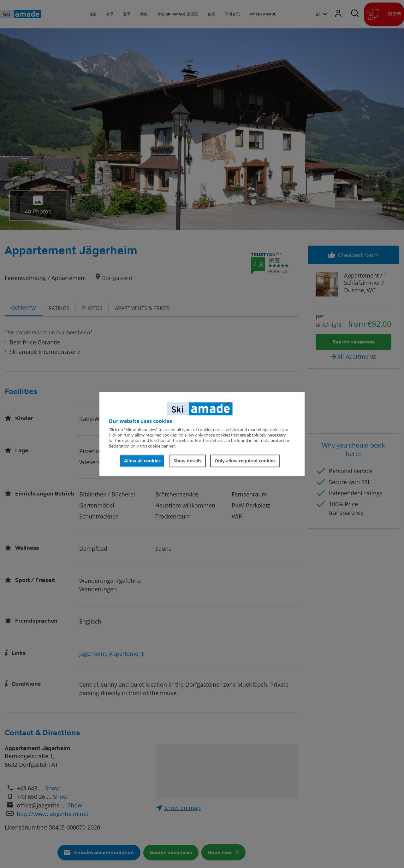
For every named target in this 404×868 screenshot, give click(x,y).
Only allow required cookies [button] (245, 461)
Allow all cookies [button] (142, 461)
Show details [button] (187, 461)
